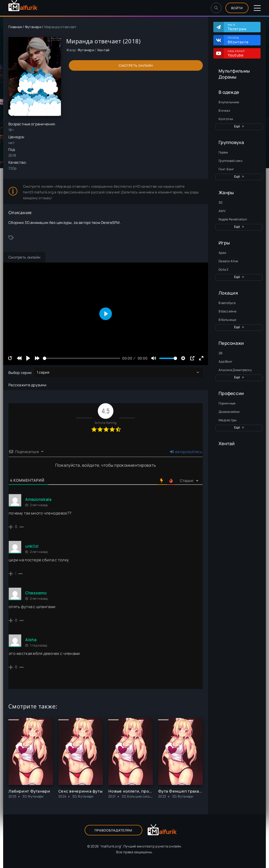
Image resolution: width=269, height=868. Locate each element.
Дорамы (228, 77)
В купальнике (229, 102)
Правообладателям (113, 830)
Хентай (227, 443)
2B (221, 353)
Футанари (33, 27)
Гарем (223, 152)
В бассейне (227, 311)
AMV (222, 211)
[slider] (82, 358)
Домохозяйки (229, 412)
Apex (222, 253)
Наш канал (242, 53)
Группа (242, 40)
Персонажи (231, 343)
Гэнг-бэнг (226, 169)
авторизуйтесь (186, 452)
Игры (224, 243)
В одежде (229, 92)
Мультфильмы (234, 71)
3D (221, 202)
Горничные (227, 403)
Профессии (231, 393)
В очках (224, 111)
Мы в (242, 27)
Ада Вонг (226, 361)
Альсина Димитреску (235, 370)
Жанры (226, 192)
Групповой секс (231, 161)
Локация (228, 293)
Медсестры (228, 420)
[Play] (28, 358)
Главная (15, 27)
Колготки (226, 119)
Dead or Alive (228, 261)
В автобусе (227, 303)
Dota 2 (224, 269)
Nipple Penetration (233, 219)
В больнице (227, 320)
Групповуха (231, 142)
